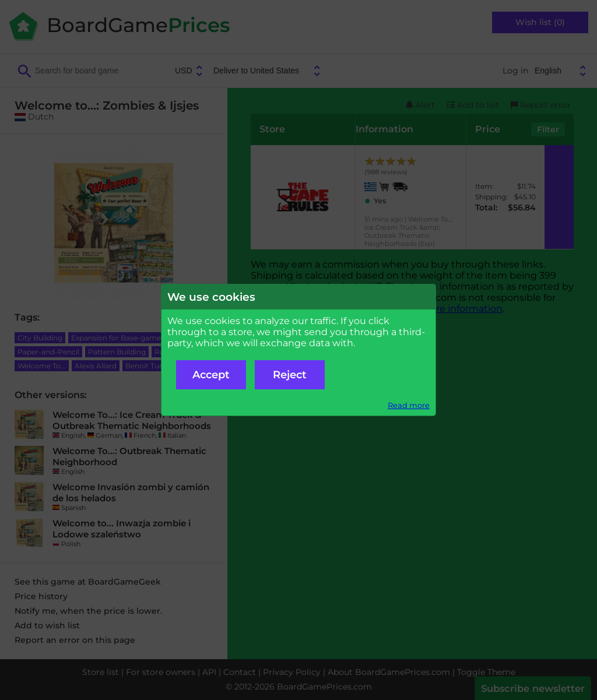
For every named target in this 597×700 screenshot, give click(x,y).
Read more (409, 405)
